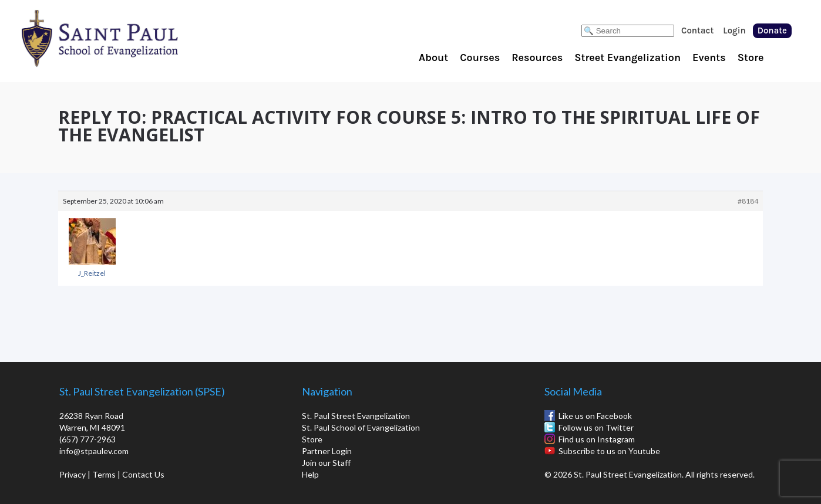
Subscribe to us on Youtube (609, 451)
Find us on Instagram (597, 439)
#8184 (748, 201)
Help (310, 474)
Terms (104, 474)
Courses (480, 57)
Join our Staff (326, 463)
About (433, 57)
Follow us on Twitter (596, 427)
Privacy (73, 474)
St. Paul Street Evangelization (356, 416)
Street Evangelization (627, 57)
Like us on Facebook (595, 416)
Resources (537, 57)
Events (709, 57)
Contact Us (143, 474)
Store (751, 57)
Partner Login (327, 451)
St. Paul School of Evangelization (123, 38)
